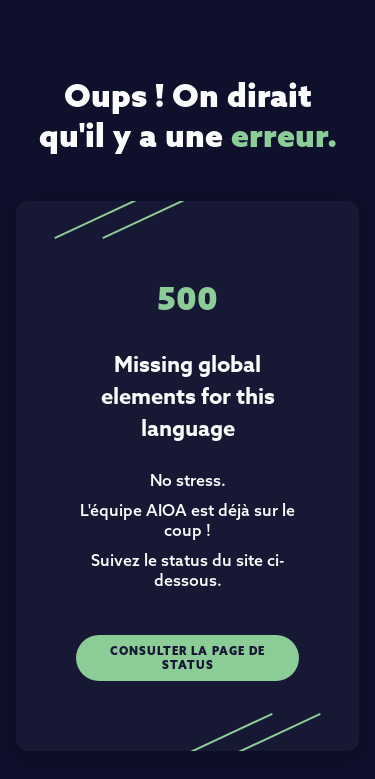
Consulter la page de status (187, 658)
